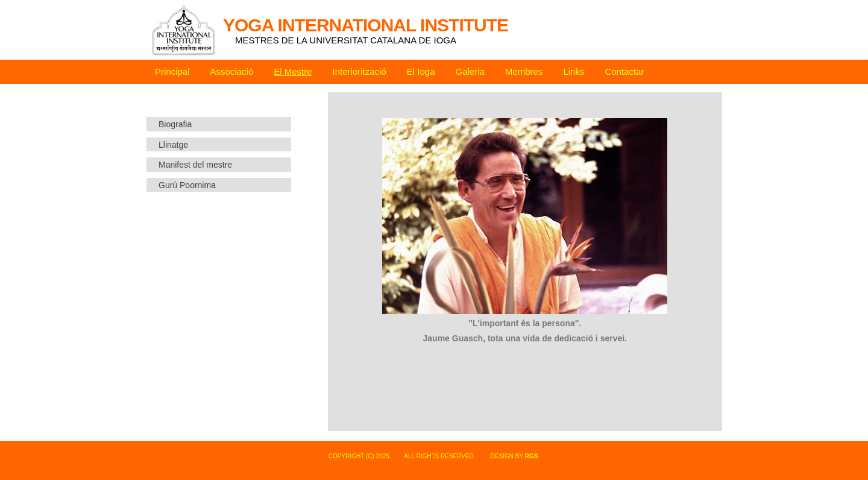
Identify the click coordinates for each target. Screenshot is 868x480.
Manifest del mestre (195, 165)
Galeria (470, 71)
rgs (532, 456)
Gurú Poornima (187, 185)
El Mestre (293, 71)
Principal (172, 71)
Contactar (624, 71)
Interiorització (360, 71)
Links (574, 71)
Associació (232, 71)
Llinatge (173, 145)
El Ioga (421, 71)
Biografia (175, 124)
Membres (524, 71)
